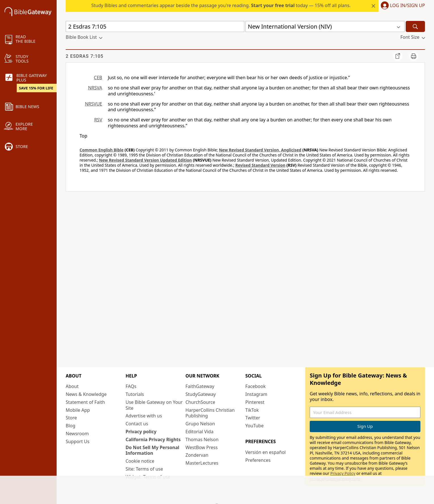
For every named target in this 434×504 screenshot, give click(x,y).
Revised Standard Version (260, 165)
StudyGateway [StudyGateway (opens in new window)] (201, 394)
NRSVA (95, 88)
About (72, 386)
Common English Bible (101, 150)
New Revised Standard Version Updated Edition (146, 160)
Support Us (78, 441)
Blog (70, 426)
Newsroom (77, 434)
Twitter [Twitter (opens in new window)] (253, 418)
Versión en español (266, 452)
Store (71, 418)
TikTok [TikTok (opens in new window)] (252, 410)
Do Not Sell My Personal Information (153, 450)
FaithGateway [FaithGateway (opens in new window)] (200, 386)
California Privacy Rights (153, 439)
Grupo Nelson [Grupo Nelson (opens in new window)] (200, 424)
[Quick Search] (155, 26)
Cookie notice (140, 461)
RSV (98, 120)
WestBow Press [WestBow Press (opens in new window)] (202, 447)
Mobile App (78, 410)
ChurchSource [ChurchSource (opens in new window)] (200, 402)
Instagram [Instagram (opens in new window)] (256, 394)
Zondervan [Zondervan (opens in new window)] (197, 455)
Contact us (137, 424)
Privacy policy (141, 432)
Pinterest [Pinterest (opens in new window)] (255, 402)
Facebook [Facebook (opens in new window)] (256, 386)
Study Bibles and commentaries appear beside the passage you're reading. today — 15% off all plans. (221, 5)
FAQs (131, 386)
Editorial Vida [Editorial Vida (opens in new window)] (199, 432)
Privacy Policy (343, 473)
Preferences (258, 460)
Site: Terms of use (144, 469)
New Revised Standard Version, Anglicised (260, 150)
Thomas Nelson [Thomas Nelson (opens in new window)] (202, 439)
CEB (98, 78)
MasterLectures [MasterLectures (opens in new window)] (202, 463)
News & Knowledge (86, 394)
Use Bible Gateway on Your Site (154, 405)
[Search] (415, 26)
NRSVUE (94, 104)
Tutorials (135, 394)
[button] (402, 6)
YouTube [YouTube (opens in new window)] (255, 426)
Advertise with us (144, 416)
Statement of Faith (85, 402)
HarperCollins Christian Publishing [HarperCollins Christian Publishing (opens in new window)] (210, 413)
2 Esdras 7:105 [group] (85, 56)
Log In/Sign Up (408, 6)
